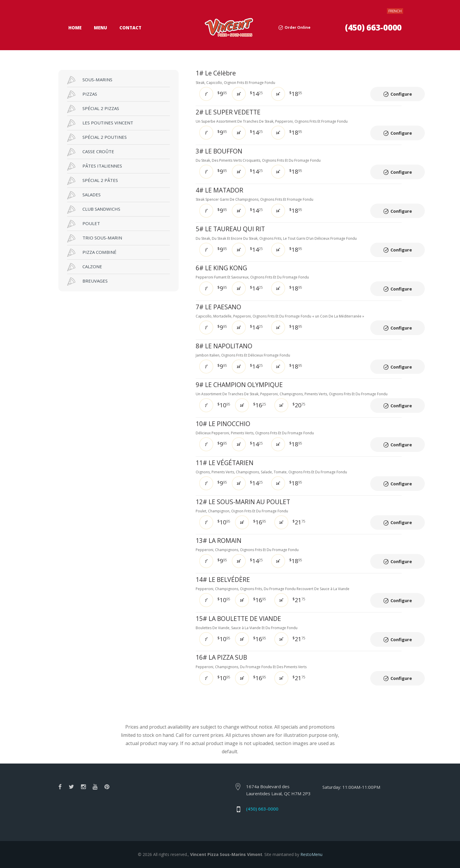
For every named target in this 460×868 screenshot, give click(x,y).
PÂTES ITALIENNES (95, 166)
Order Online (297, 27)
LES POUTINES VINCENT (100, 123)
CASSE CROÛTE (91, 152)
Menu (100, 28)
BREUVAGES (87, 281)
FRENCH (395, 11)
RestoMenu (311, 854)
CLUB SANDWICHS (94, 210)
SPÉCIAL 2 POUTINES (97, 138)
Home (75, 28)
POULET (84, 224)
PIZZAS (82, 94)
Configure (402, 94)
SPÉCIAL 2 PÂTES (93, 181)
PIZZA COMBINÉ (92, 253)
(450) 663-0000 (373, 27)
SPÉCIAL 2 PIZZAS (93, 109)
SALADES (84, 195)
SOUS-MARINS (90, 80)
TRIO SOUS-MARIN (95, 238)
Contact (130, 28)
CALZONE (85, 267)
